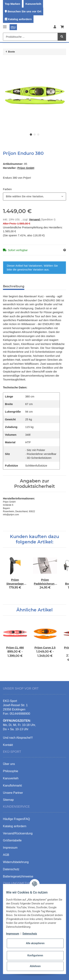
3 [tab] (38, 135)
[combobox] (34, 196)
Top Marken (12, 4)
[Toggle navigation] (5, 25)
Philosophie (11, 771)
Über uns (9, 764)
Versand (35, 219)
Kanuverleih (33, 4)
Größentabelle (12, 840)
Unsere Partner (13, 793)
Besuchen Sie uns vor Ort (24, 11)
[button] (55, 27)
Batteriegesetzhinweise (18, 876)
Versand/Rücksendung (18, 833)
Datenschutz (30, 934)
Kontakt (8, 745)
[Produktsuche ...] (30, 37)
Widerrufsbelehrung (16, 862)
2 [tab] (35, 135)
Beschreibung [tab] (14, 286)
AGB (6, 855)
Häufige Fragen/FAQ (16, 819)
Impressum (13, 934)
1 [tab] (31, 135)
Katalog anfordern (20, 19)
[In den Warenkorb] (6, 62)
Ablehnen (35, 966)
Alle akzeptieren (35, 943)
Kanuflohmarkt (12, 786)
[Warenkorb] (62, 27)
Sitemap (8, 800)
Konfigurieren (35, 955)
